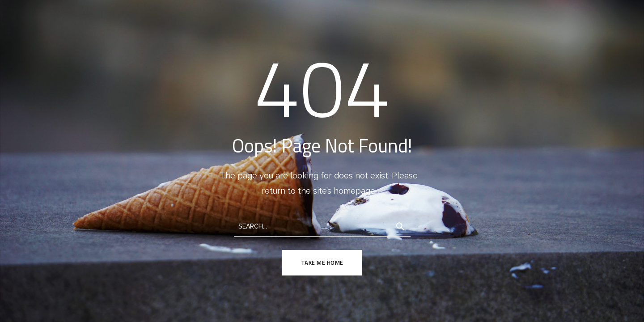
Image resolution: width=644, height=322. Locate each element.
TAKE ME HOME (322, 263)
